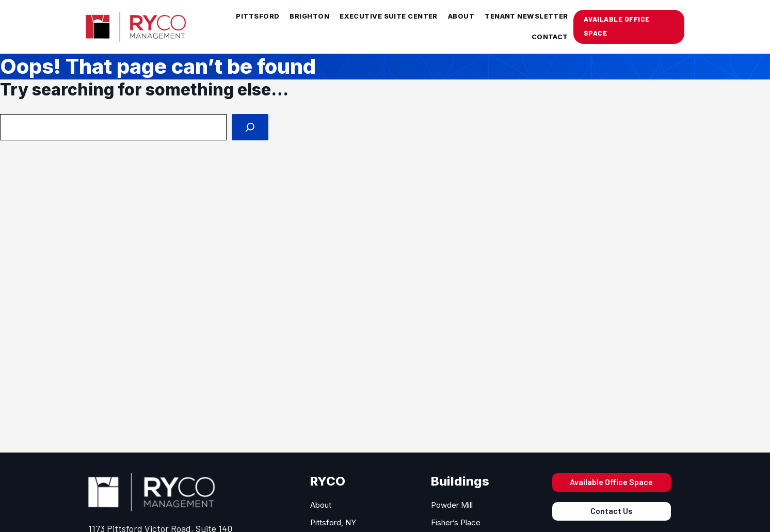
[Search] (250, 127)
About (461, 16)
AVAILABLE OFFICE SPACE (617, 26)
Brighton (309, 16)
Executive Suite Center (389, 16)
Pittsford (258, 16)
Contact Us (612, 511)
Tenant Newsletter (526, 16)
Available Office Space (611, 482)
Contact (550, 37)
